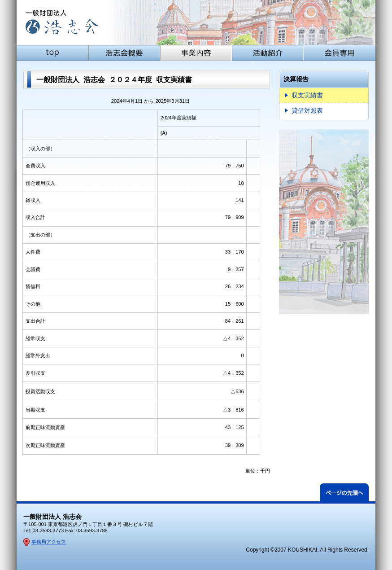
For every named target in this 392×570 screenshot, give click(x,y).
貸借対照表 (307, 110)
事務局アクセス (49, 542)
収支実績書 (307, 95)
